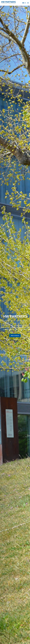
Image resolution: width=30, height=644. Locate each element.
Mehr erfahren (15, 336)
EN (25, 3)
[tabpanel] (15, 325)
